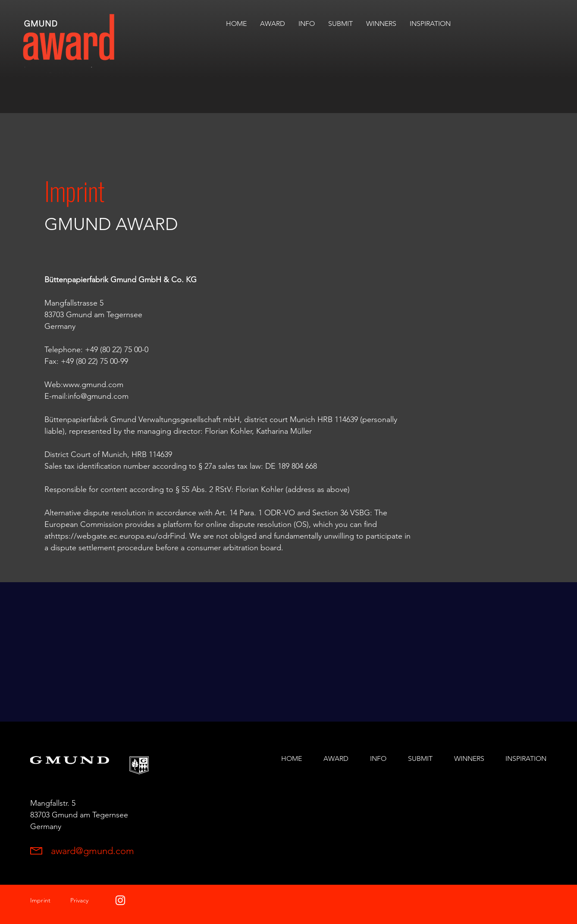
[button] (381, 24)
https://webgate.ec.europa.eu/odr (110, 536)
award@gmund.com (93, 851)
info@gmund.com (98, 396)
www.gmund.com (93, 385)
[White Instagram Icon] (120, 900)
